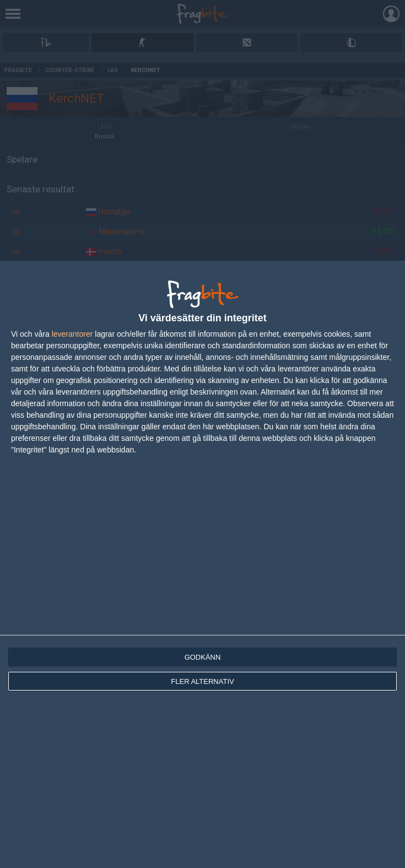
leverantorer (72, 334)
